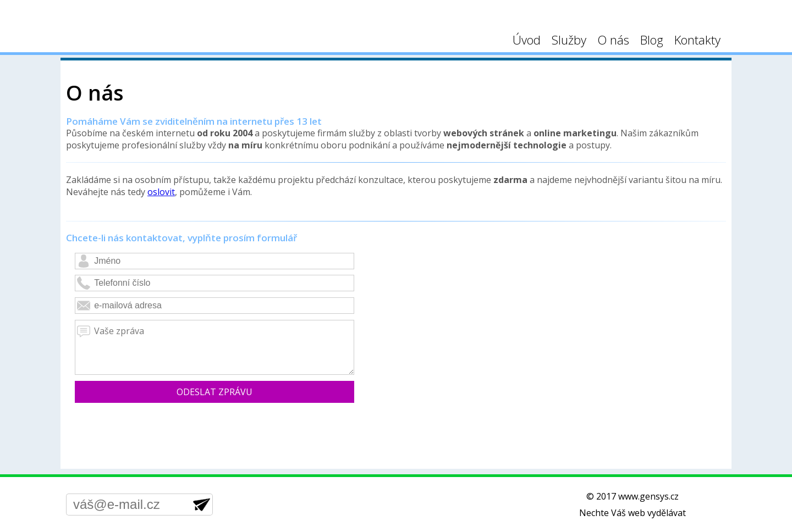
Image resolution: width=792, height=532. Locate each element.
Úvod (527, 40)
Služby (569, 40)
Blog (652, 40)
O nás (613, 40)
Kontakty (697, 40)
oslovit (161, 192)
